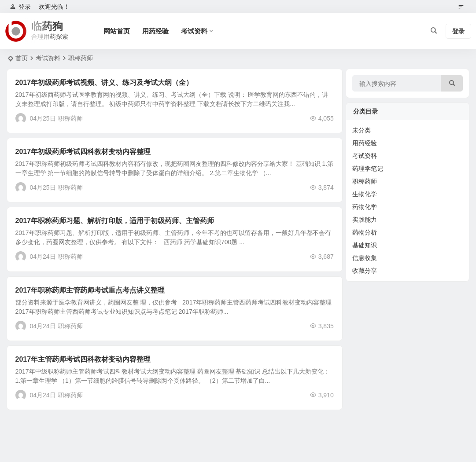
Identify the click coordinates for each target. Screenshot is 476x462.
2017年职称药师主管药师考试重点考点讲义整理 (90, 290)
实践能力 (365, 220)
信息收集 (365, 258)
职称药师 (70, 118)
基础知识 (365, 245)
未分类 (362, 130)
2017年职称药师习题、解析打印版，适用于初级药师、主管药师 (115, 221)
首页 (22, 58)
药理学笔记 (368, 169)
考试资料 (194, 31)
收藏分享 (365, 271)
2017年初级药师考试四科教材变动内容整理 (83, 152)
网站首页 (117, 31)
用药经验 (155, 31)
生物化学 (365, 194)
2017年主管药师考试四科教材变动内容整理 (83, 359)
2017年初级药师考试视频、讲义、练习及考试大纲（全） (104, 82)
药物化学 (365, 207)
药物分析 (365, 232)
